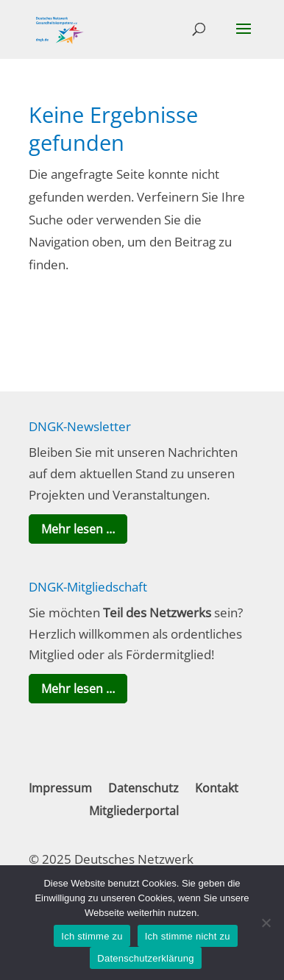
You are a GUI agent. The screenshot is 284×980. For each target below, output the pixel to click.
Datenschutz (143, 788)
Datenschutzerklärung (145, 958)
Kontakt (217, 788)
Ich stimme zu (92, 936)
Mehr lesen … (78, 529)
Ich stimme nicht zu (188, 936)
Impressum (60, 788)
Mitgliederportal (134, 811)
